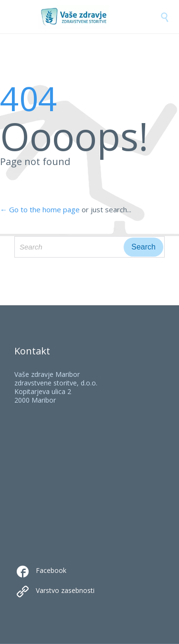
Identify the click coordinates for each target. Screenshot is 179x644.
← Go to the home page (40, 209)
